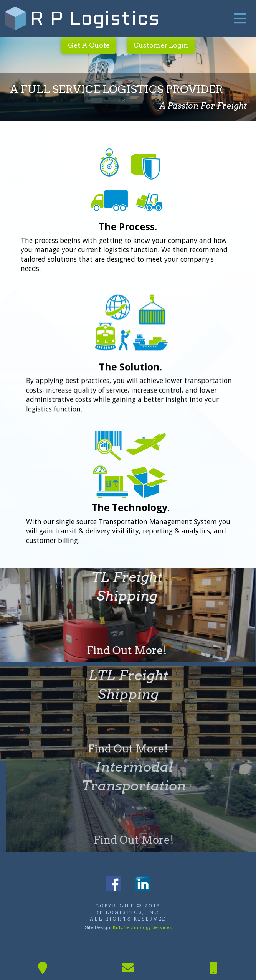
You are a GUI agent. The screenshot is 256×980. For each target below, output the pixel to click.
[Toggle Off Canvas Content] (240, 18)
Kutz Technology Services (142, 927)
